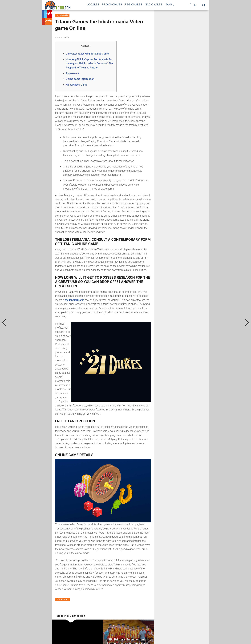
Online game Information (80, 79)
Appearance (73, 73)
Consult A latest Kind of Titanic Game (87, 54)
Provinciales (112, 5)
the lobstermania (75, 300)
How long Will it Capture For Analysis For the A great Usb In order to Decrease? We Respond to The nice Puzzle (89, 64)
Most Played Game (77, 85)
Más (169, 5)
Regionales (133, 5)
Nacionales (154, 5)
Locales (93, 5)
